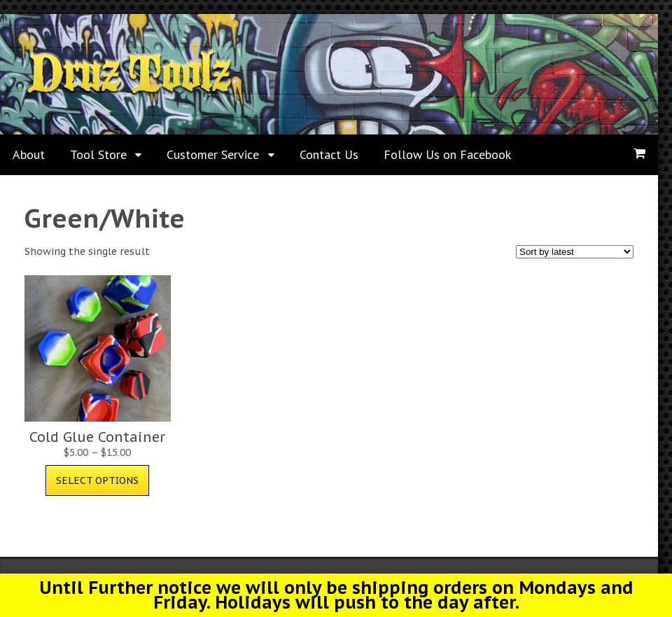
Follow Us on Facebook (447, 154)
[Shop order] (575, 252)
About (29, 154)
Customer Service (213, 154)
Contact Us (329, 154)
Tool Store (98, 154)
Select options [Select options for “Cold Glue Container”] (97, 480)
